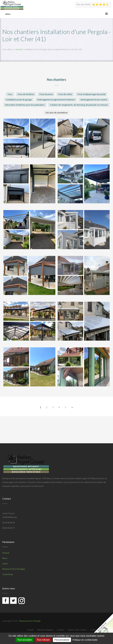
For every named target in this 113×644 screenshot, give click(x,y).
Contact (60, 630)
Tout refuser (43, 640)
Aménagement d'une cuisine (94, 100)
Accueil (19, 49)
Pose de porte (46, 94)
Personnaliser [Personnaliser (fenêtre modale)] (62, 640)
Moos (5, 558)
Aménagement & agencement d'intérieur (56, 100)
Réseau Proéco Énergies (14, 569)
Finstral (6, 553)
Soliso (5, 564)
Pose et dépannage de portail (91, 94)
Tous (10, 94)
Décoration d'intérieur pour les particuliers (25, 105)
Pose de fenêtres (26, 94)
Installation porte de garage (19, 100)
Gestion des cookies (77, 630)
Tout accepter (25, 640)
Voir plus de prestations (57, 113)
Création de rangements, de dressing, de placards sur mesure (79, 105)
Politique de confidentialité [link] (85, 640)
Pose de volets (65, 94)
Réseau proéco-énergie (29, 621)
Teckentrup (8, 574)
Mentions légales (45, 630)
